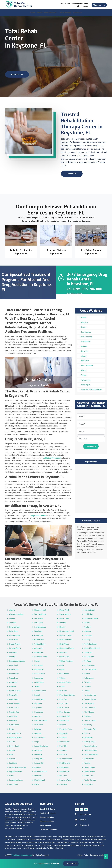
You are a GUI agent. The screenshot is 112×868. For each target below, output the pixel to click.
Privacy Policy (46, 824)
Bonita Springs (15, 643)
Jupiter (37, 685)
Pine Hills (63, 736)
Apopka (12, 617)
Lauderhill (38, 749)
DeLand (12, 740)
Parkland (63, 723)
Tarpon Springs (90, 694)
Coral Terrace (14, 706)
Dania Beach (14, 723)
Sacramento (86, 340)
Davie (11, 728)
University (88, 723)
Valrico (87, 732)
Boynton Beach (15, 647)
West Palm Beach (91, 753)
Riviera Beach (90, 609)
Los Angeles (86, 331)
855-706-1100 (97, 5)
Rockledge (89, 613)
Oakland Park (64, 655)
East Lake (13, 762)
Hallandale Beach (41, 655)
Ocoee (62, 668)
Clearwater (13, 681)
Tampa (84, 374)
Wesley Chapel (90, 740)
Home (32, 14)
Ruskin (87, 621)
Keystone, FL (82, 824)
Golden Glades (40, 643)
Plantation (63, 749)
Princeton (63, 774)
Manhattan (85, 360)
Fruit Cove (38, 630)
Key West (38, 702)
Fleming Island (40, 609)
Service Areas (65, 14)
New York (85, 350)
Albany (84, 355)
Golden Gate (39, 638)
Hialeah (37, 660)
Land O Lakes (40, 736)
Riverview (63, 783)
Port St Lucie (64, 770)
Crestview (13, 715)
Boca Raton (14, 638)
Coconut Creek (15, 689)
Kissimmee (39, 711)
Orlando (62, 677)
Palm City (63, 698)
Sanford (87, 626)
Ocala (62, 664)
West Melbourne (91, 749)
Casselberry (14, 672)
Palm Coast (64, 702)
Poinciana (63, 753)
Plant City (63, 745)
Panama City (64, 719)
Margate (38, 766)
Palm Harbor (64, 706)
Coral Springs (14, 702)
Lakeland (38, 728)
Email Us (81, 818)
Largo (37, 740)
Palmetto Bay (65, 715)
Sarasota (88, 630)
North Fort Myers (66, 634)
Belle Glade (14, 630)
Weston (87, 762)
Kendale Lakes (40, 689)
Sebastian (88, 634)
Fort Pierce (39, 621)
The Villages (89, 711)
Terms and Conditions (49, 828)
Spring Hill (88, 651)
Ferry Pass (14, 783)
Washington (86, 384)
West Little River (91, 745)
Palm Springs (65, 711)
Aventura (13, 621)
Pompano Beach (66, 757)
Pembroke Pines (66, 728)
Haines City (39, 651)
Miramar (63, 621)
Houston (84, 321)
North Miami (64, 643)
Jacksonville (39, 681)
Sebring (87, 638)
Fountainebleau (40, 626)
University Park (90, 728)
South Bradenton (91, 643)
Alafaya (12, 609)
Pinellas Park (64, 740)
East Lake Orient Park (18, 766)
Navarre (62, 626)
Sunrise (87, 672)
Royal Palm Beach (91, 617)
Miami (84, 369)
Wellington (88, 736)
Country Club (14, 711)
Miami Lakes (64, 617)
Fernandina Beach (16, 779)
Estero (12, 774)
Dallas (84, 316)
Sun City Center (90, 668)
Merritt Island (39, 779)
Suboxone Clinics (47, 816)
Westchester (89, 757)
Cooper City (14, 694)
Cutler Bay (13, 719)
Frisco (84, 326)
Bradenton (13, 651)
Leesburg (38, 753)
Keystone (38, 706)
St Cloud (88, 660)
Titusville (88, 715)
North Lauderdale (66, 638)
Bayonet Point (15, 626)
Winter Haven (90, 770)
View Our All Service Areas (91, 388)
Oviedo (62, 685)
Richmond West (65, 779)
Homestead (39, 668)
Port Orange (64, 766)
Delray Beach (14, 745)
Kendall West (39, 698)
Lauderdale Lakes (41, 745)
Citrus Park (14, 677)
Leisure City (39, 762)
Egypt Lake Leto (16, 770)
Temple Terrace (90, 698)
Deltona (12, 749)
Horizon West (40, 672)
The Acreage (89, 702)
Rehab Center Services (46, 14)
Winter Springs (90, 779)
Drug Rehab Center (48, 808)
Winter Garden (90, 766)
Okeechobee (64, 672)
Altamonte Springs (16, 613)
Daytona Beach (15, 732)
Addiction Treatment (48, 812)
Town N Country (90, 719)
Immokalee (39, 677)
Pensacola (63, 732)
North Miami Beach (67, 647)
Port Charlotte (65, 762)
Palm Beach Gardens (67, 694)
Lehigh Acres (39, 757)
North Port (63, 651)
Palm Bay (63, 689)
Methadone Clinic (47, 820)
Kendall (37, 694)
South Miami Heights (92, 647)
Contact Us (78, 14)
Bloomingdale (15, 634)
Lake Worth (39, 723)
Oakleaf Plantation (66, 660)
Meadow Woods (41, 770)
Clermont (13, 685)
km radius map (91, 487)
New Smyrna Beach (67, 630)
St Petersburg (90, 664)
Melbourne (38, 774)
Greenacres (39, 647)
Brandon (12, 655)
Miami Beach (64, 609)
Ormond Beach (65, 681)
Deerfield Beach (15, 736)
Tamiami (88, 685)
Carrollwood (14, 668)
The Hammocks (90, 706)
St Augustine (89, 655)
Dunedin (12, 757)
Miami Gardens (65, 613)
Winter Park (89, 774)
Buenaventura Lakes (17, 660)
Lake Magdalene (41, 719)
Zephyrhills (89, 783)
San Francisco (87, 336)
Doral (11, 753)
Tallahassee (86, 379)
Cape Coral (13, 664)
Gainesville (39, 634)
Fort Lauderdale (87, 364)
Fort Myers (39, 617)
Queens (84, 345)
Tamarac (88, 681)
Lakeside (38, 732)
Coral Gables (14, 698)
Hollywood (38, 664)
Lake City (38, 715)
